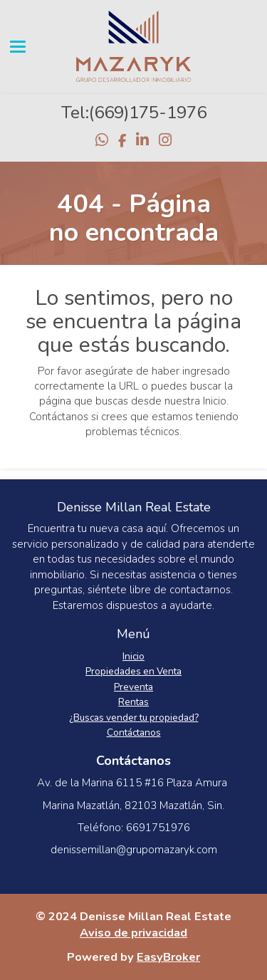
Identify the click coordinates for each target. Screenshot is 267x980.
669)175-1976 (150, 113)
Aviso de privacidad (133, 933)
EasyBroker (168, 957)
